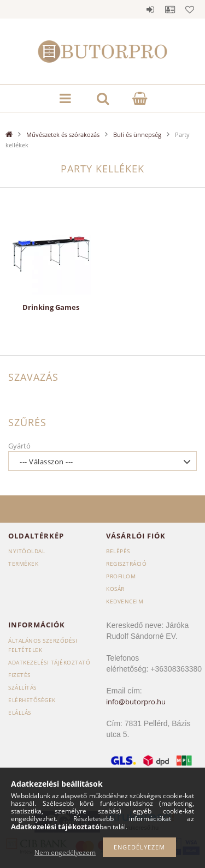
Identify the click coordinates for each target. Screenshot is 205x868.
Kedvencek (190, 9)
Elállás (20, 713)
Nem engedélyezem (65, 852)
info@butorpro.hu (136, 702)
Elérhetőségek (32, 700)
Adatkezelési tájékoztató (49, 662)
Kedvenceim (125, 601)
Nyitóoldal (27, 551)
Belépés (150, 9)
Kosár (115, 589)
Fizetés (19, 675)
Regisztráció (126, 564)
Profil (170, 9)
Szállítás (22, 687)
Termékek (23, 564)
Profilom (121, 576)
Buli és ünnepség (137, 134)
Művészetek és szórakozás (63, 134)
